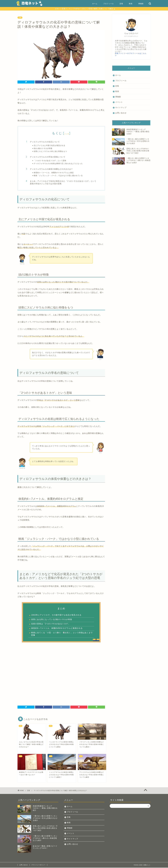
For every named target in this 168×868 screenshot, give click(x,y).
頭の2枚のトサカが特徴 (43, 149)
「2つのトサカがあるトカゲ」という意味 (50, 161)
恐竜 (121, 4)
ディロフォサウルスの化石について (45, 142)
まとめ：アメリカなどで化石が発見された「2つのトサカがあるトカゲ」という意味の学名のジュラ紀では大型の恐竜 (63, 183)
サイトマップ (121, 108)
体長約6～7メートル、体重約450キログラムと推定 (54, 173)
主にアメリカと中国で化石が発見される (49, 146)
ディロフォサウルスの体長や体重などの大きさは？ (51, 169)
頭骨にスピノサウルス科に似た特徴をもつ (50, 152)
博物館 (141, 4)
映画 (131, 4)
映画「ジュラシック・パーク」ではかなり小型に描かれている (58, 176)
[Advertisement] (61, 674)
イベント (119, 102)
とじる (67, 134)
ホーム (95, 4)
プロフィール (108, 4)
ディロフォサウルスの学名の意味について (48, 157)
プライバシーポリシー (38, 865)
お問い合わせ (121, 113)
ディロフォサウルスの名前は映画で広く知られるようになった (58, 164)
